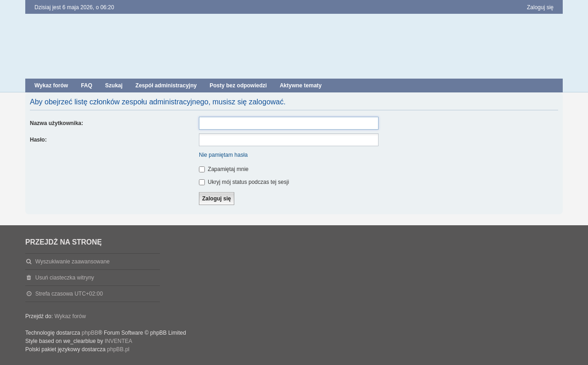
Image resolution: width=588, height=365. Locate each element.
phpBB (90, 333)
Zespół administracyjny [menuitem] (166, 86)
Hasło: (38, 140)
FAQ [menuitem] (87, 86)
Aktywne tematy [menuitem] (301, 86)
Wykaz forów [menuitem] (51, 86)
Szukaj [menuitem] (114, 86)
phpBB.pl (118, 349)
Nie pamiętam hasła (223, 155)
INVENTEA (119, 341)
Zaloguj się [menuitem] (540, 7)
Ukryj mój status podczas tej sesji (244, 182)
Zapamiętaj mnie (224, 169)
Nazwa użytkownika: (57, 123)
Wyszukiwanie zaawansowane (73, 262)
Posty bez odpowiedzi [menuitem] (238, 86)
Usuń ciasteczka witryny (65, 278)
